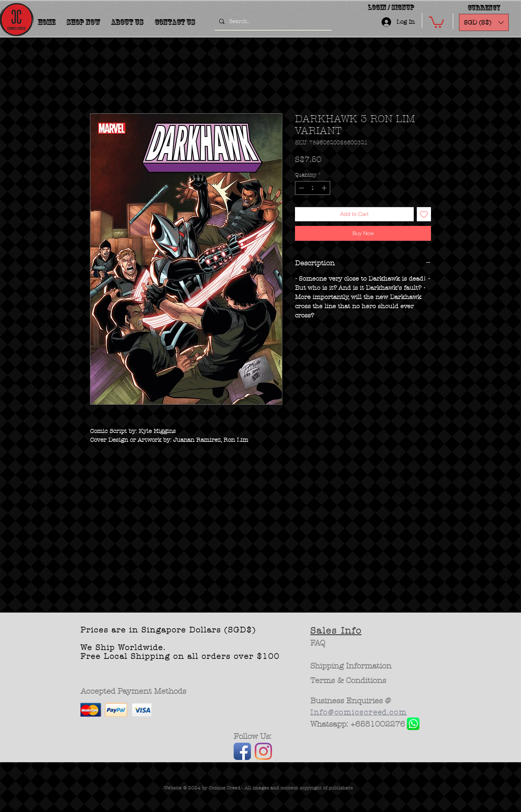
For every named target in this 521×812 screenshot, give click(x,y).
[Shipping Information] (351, 666)
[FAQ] (318, 643)
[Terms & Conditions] (348, 681)
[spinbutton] (313, 188)
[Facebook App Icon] (242, 751)
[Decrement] (301, 188)
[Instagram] (263, 751)
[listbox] (484, 22)
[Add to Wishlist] (424, 214)
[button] (437, 22)
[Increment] (325, 188)
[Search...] (272, 21)
